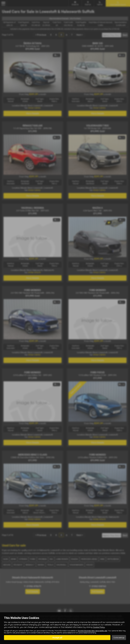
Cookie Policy (99, 627)
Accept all (57, 637)
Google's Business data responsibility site (92, 631)
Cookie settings (119, 638)
